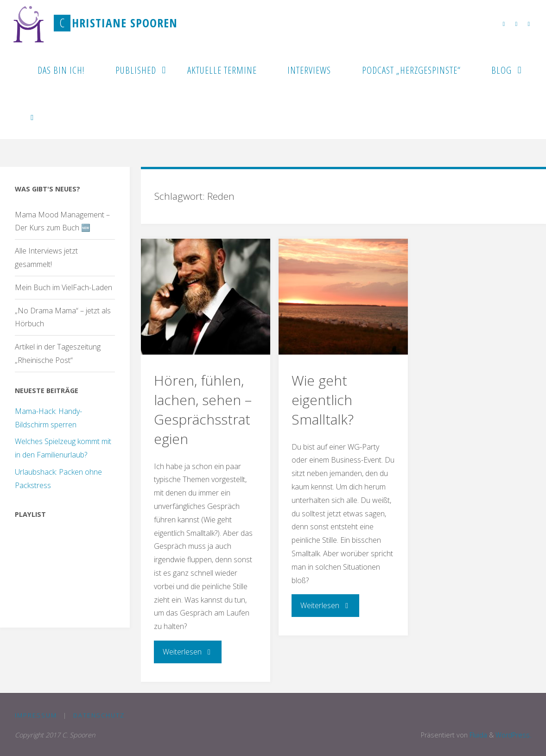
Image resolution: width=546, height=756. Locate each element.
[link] (32, 116)
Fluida (477, 735)
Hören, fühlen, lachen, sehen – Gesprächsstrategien (203, 410)
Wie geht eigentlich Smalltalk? (323, 400)
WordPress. (513, 735)
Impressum (36, 715)
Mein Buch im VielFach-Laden (63, 287)
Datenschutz (99, 715)
